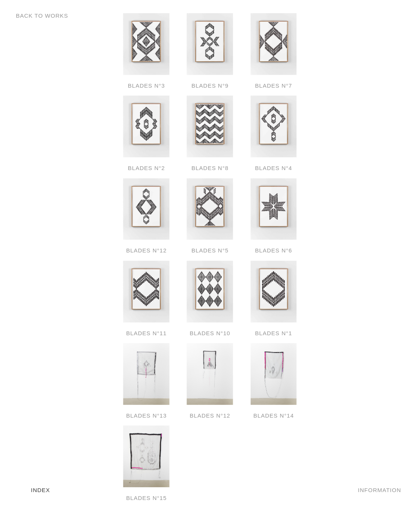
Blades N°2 (146, 168)
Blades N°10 (210, 333)
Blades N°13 (146, 416)
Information (380, 490)
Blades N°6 (274, 250)
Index (40, 490)
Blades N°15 (146, 498)
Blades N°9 (210, 86)
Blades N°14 (274, 416)
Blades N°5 (210, 250)
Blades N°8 (210, 168)
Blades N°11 (146, 333)
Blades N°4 (274, 168)
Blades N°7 (274, 86)
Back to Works (42, 16)
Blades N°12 (146, 250)
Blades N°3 (146, 86)
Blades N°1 (274, 333)
